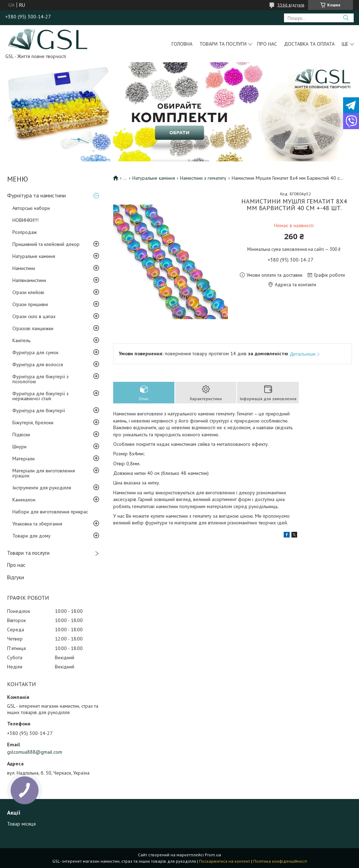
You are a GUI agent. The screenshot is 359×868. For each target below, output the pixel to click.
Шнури (19, 447)
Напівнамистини (29, 280)
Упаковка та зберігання (37, 524)
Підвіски (21, 435)
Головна (182, 44)
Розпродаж (25, 232)
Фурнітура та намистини (36, 196)
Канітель (21, 340)
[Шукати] (346, 18)
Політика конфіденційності (280, 861)
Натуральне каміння (34, 256)
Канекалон (24, 500)
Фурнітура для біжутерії (39, 410)
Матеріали (24, 459)
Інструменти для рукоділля (42, 488)
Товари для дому (31, 536)
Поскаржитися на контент (225, 861)
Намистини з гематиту (203, 178)
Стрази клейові (28, 292)
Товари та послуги (223, 44)
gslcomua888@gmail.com (35, 752)
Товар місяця (21, 824)
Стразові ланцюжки (33, 328)
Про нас (267, 44)
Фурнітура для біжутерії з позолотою (40, 379)
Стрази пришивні (30, 304)
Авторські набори (31, 208)
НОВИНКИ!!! (25, 220)
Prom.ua (213, 855)
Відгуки (16, 577)
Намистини (24, 268)
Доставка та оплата (309, 44)
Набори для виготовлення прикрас (50, 512)
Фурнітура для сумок (35, 352)
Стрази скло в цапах (34, 316)
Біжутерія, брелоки (33, 422)
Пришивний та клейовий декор (46, 244)
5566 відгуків (291, 5)
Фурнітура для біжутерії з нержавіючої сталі (40, 396)
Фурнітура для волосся (38, 364)
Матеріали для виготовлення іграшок (44, 473)
